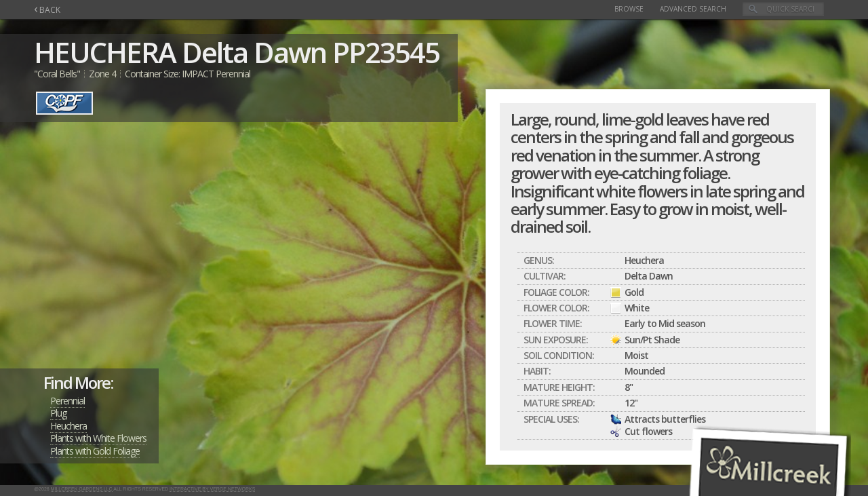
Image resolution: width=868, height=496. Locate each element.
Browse (629, 9)
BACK (47, 10)
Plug (58, 413)
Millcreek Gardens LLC (82, 489)
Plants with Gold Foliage (95, 451)
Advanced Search (693, 9)
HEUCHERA (105, 52)
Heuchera (68, 426)
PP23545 (386, 52)
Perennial (67, 401)
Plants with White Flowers (98, 438)
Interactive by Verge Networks (212, 489)
